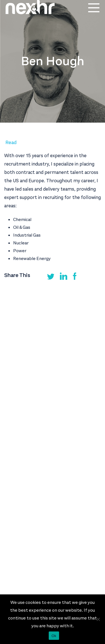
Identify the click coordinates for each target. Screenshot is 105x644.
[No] (98, 619)
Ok (54, 636)
